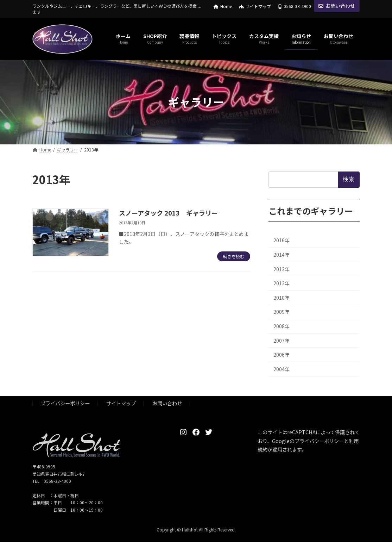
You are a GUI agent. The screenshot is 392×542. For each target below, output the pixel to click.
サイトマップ (255, 6)
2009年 (282, 312)
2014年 (282, 255)
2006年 (282, 355)
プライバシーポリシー (65, 403)
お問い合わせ (337, 6)
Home (223, 6)
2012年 (282, 283)
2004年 (282, 369)
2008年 (282, 326)
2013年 (282, 269)
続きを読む (234, 256)
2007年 (282, 340)
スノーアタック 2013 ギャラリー (168, 213)
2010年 (282, 297)
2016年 (282, 240)
